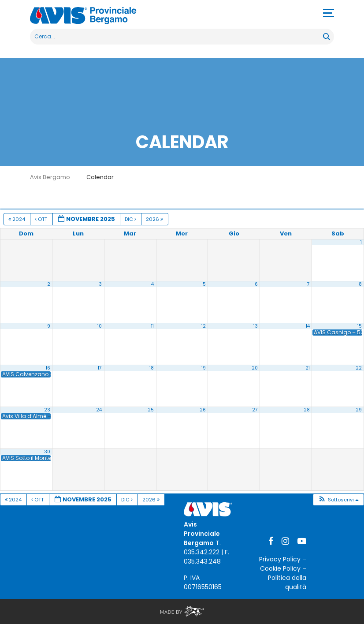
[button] (338, 500)
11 (152, 326)
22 (359, 368)
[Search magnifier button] (326, 37)
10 (100, 326)
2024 (17, 219)
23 (47, 410)
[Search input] (177, 37)
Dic (131, 219)
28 (307, 410)
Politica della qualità (287, 582)
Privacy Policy (280, 559)
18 (152, 368)
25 (151, 410)
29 (359, 410)
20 (255, 368)
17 (100, 368)
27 (255, 410)
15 (360, 326)
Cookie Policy (280, 568)
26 (203, 410)
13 (256, 326)
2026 (155, 219)
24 (99, 410)
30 (47, 452)
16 (48, 368)
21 (308, 368)
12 (204, 326)
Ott (42, 219)
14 (308, 326)
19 (204, 368)
